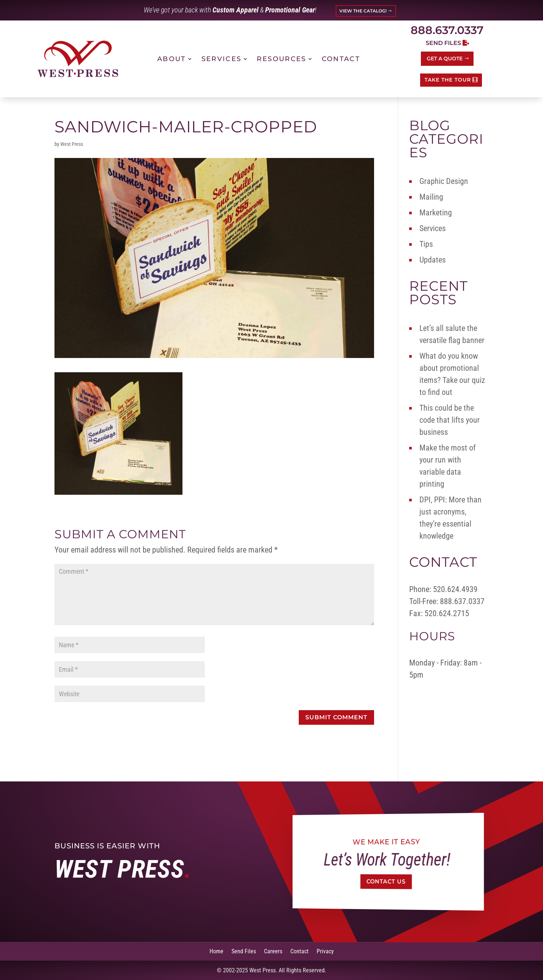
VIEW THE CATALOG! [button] (363, 11)
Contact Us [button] (386, 882)
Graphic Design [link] (444, 181)
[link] (78, 59)
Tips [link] (426, 244)
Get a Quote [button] (445, 59)
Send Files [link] (244, 951)
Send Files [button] (443, 43)
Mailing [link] (431, 197)
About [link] (172, 59)
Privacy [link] (325, 951)
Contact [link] (341, 59)
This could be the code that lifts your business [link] (450, 420)
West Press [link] (72, 144)
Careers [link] (273, 951)
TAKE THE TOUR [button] (448, 80)
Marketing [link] (436, 213)
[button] (336, 718)
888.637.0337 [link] (447, 30)
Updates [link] (433, 260)
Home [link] (216, 951)
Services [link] (222, 59)
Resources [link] (281, 59)
